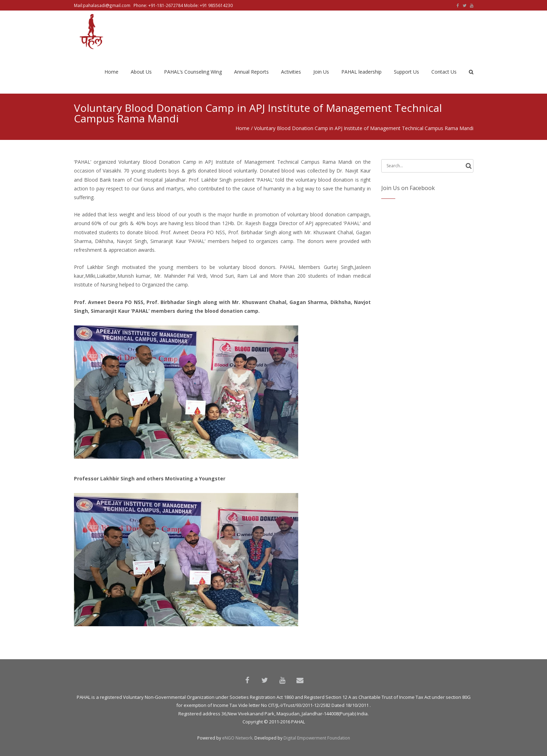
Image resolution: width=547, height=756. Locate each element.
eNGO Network (237, 738)
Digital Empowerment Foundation (317, 738)
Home (242, 128)
